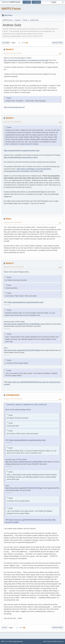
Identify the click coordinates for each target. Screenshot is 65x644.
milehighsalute (13, 395)
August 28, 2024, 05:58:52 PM (13, 122)
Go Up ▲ (61, 641)
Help (45, 641)
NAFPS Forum (11, 9)
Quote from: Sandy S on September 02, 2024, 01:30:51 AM (27, 405)
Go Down (6, 43)
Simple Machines (18, 641)
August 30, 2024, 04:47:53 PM (13, 222)
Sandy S (10, 49)
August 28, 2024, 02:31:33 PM (13, 53)
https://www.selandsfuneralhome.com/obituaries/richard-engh (26, 60)
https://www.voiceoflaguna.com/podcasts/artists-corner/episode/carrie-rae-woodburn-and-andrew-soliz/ (28, 170)
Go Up (4, 628)
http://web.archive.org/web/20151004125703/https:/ (22, 350)
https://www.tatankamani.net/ (14, 107)
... (21, 43)
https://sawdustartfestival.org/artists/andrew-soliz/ (22, 150)
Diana (8, 219)
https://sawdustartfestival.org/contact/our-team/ (21, 157)
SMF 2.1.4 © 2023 (7, 641)
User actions (57, 43)
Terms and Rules (52, 641)
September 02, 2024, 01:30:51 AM (14, 267)
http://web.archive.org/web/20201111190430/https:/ (22, 324)
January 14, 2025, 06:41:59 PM (13, 399)
